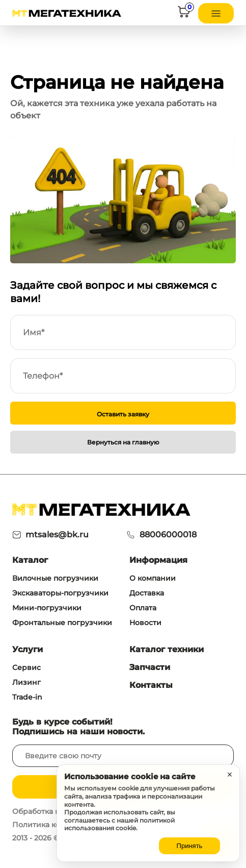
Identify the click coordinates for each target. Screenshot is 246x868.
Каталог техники (167, 649)
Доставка (147, 593)
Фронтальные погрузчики (62, 623)
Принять (190, 846)
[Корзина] (184, 14)
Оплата (143, 608)
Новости (145, 623)
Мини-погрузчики (47, 608)
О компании (153, 578)
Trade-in (27, 697)
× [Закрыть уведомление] (230, 775)
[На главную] (67, 14)
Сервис (26, 667)
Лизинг (26, 682)
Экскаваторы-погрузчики (60, 593)
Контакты (151, 685)
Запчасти (150, 667)
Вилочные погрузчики (55, 578)
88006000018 (168, 535)
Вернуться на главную (123, 442)
